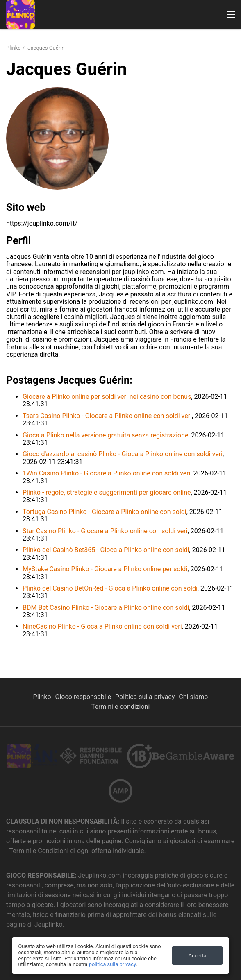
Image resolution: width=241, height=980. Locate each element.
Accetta (197, 956)
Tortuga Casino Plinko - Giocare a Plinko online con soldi (105, 512)
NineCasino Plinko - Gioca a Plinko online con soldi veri (102, 626)
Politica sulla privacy (145, 697)
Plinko (14, 48)
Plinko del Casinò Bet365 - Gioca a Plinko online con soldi (106, 550)
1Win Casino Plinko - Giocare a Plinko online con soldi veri (107, 473)
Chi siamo (193, 697)
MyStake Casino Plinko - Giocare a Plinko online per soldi (105, 569)
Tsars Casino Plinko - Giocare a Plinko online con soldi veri (107, 416)
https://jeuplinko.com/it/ (42, 223)
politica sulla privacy (113, 964)
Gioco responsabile (83, 697)
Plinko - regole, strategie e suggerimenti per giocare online (107, 492)
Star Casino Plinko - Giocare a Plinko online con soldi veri (105, 531)
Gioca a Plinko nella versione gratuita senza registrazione (105, 435)
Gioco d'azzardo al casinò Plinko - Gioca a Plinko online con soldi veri (123, 454)
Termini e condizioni (121, 707)
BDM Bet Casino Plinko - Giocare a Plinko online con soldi (106, 608)
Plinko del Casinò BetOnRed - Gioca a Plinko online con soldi (110, 588)
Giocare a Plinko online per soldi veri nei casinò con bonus (107, 397)
